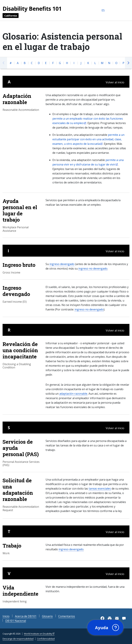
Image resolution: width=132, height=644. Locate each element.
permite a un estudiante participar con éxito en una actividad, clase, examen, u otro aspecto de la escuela (88, 139)
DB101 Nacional (16, 621)
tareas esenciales (100, 489)
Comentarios (67, 616)
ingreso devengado (62, 264)
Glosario (47, 616)
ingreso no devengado (93, 269)
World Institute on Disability (38, 634)
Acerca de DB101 (26, 616)
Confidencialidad (46, 639)
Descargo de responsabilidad (18, 639)
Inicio (6, 616)
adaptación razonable (73, 394)
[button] (105, 628)
